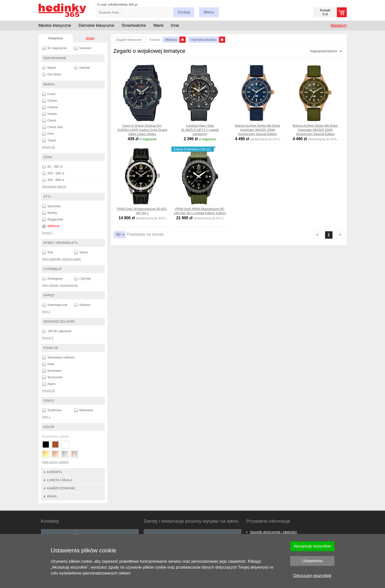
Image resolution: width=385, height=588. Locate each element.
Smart (90, 38)
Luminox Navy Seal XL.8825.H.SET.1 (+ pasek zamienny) (200, 130)
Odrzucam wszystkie (312, 576)
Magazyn (339, 25)
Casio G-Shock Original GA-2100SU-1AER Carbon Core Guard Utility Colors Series (142, 130)
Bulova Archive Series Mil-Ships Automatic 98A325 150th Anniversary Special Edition (258, 130)
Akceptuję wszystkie (312, 546)
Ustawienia (312, 561)
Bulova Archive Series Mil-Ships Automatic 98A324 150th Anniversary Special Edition (315, 130)
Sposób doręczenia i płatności (273, 532)
